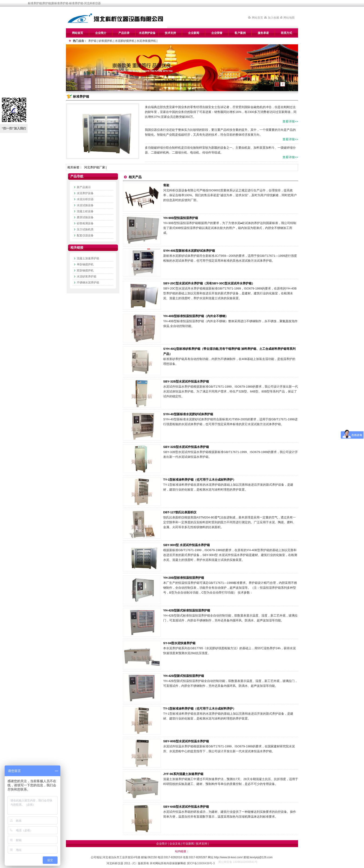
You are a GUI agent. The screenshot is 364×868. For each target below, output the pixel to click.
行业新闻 (188, 844)
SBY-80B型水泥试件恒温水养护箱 (186, 741)
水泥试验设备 (85, 205)
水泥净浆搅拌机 (146, 41)
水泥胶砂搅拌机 (125, 41)
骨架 (166, 185)
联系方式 (286, 33)
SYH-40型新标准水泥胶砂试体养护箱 (188, 414)
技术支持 (170, 33)
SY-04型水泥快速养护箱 (179, 643)
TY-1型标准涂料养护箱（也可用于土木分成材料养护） (200, 480)
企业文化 (175, 844)
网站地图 (289, 18)
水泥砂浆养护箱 (87, 276)
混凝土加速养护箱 (88, 258)
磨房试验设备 (85, 217)
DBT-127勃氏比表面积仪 (180, 512)
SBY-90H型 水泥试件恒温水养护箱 (187, 545)
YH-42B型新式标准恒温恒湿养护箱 (187, 610)
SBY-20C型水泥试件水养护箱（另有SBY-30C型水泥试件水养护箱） (209, 283)
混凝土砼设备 (85, 211)
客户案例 (240, 33)
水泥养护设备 (147, 33)
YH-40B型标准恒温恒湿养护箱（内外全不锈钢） (196, 316)
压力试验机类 (85, 229)
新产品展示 (84, 187)
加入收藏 (273, 18)
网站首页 (257, 18)
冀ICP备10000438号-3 (201, 863)
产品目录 (124, 33)
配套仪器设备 (85, 235)
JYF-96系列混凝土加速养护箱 (183, 774)
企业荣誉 (217, 33)
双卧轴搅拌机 (85, 270)
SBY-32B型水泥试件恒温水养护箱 (186, 381)
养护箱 (92, 41)
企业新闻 (194, 33)
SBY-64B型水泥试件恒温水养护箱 (186, 807)
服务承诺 (263, 33)
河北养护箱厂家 (95, 167)
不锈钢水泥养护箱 (88, 283)
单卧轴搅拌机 (85, 264)
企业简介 (101, 33)
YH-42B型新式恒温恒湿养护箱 (184, 676)
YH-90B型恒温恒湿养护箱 (181, 218)
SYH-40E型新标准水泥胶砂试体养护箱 (189, 251)
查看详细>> (290, 121)
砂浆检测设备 (85, 223)
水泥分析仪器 (85, 199)
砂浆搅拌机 (106, 41)
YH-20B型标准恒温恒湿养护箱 (184, 578)
